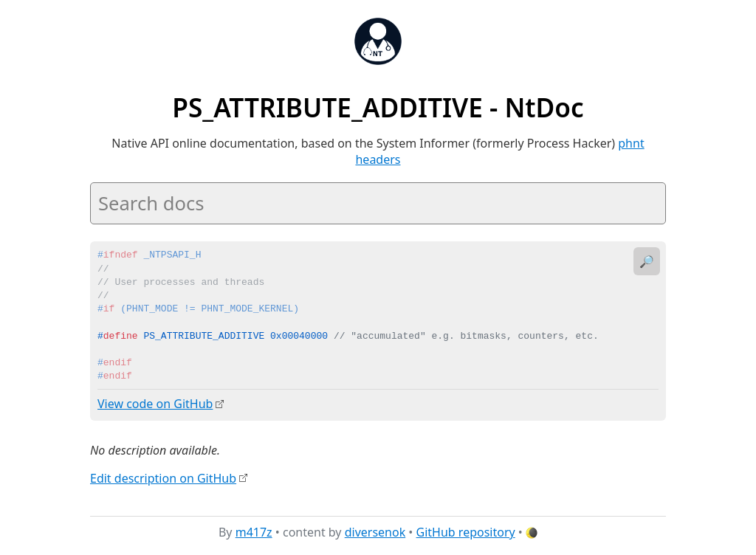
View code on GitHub (155, 404)
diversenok (375, 532)
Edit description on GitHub (163, 478)
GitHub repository (466, 532)
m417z (254, 532)
